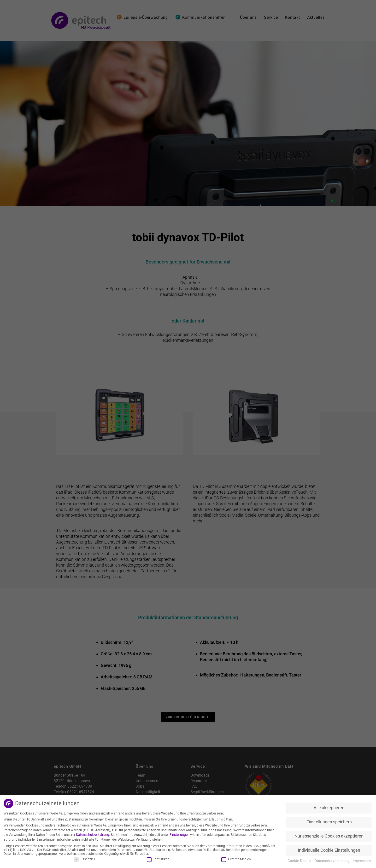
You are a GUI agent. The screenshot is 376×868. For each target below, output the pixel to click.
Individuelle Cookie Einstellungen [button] (329, 850)
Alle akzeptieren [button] (329, 808)
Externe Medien (236, 859)
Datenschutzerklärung (93, 835)
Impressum (362, 861)
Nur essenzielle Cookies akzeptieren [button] (329, 836)
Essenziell (84, 859)
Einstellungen (179, 835)
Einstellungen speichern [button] (329, 822)
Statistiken (158, 859)
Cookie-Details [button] (300, 861)
